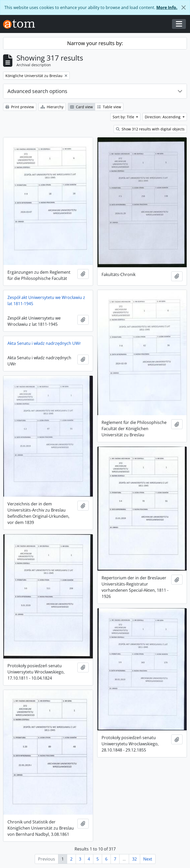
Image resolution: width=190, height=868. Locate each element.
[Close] (184, 7)
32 (134, 859)
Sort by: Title (124, 117)
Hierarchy (52, 107)
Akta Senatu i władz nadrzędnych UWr (44, 343)
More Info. (167, 7)
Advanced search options (37, 91)
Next (148, 859)
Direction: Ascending (163, 117)
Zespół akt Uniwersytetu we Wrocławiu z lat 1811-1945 (46, 301)
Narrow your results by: (95, 43)
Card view (82, 107)
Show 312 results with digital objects (150, 129)
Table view (109, 107)
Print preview (20, 107)
